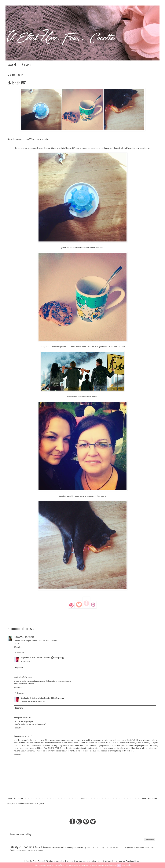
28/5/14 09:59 (27, 677)
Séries (121, 847)
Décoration (31, 850)
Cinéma (152, 847)
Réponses (20, 653)
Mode (41, 850)
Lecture (94, 847)
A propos (26, 64)
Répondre (18, 647)
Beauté (38, 847)
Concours (19, 850)
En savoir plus (126, 865)
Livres (37, 850)
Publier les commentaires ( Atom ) (32, 803)
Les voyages (85, 847)
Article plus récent (15, 799)
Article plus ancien (149, 799)
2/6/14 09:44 (59, 698)
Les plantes (128, 847)
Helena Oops (19, 637)
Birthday (137, 847)
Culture (25, 850)
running (70, 847)
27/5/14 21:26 (30, 637)
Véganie (77, 847)
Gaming (13, 850)
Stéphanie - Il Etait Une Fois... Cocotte (36, 658)
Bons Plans (145, 847)
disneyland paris (49, 847)
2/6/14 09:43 (59, 658)
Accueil (12, 64)
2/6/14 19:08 (27, 718)
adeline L (18, 677)
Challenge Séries (111, 847)
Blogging (100, 847)
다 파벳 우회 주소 (56, 748)
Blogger (137, 861)
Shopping (28, 847)
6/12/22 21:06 (27, 736)
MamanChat (61, 847)
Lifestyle (15, 847)
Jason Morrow (120, 861)
